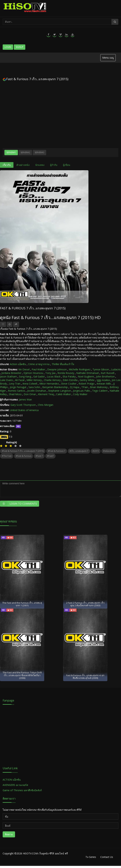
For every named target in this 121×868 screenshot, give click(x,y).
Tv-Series (91, 857)
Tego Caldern (100, 391)
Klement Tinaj (46, 394)
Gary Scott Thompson (23, 405)
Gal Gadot (39, 376)
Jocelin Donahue (37, 391)
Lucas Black (54, 376)
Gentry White (87, 380)
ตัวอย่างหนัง (23, 165)
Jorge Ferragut (18, 387)
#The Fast (7, 456)
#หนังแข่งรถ (109, 451)
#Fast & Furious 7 (57, 451)
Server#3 (39, 152)
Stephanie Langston (60, 391)
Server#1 (11, 152)
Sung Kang (25, 376)
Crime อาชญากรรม (39, 364)
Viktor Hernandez (49, 384)
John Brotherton (105, 376)
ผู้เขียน (67, 165)
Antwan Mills (104, 384)
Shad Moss (15, 394)
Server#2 (25, 152)
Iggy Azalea (103, 380)
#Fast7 (50, 456)
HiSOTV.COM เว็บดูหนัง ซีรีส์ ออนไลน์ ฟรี (45, 853)
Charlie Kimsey (52, 380)
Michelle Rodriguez (80, 369)
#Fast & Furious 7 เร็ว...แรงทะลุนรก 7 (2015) (23, 451)
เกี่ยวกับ (7, 165)
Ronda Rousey (66, 373)
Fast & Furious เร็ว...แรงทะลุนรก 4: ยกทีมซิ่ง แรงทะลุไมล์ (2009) (85, 677)
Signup (20, 47)
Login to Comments (18, 504)
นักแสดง (40, 165)
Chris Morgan (46, 405)
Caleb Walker (64, 394)
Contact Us (107, 857)
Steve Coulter (69, 384)
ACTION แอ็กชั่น (12, 780)
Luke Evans (6, 380)
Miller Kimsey (34, 380)
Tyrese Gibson (101, 369)
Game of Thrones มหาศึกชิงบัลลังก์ (23, 790)
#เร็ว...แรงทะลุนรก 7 (79, 451)
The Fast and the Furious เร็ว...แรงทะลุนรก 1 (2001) (22, 604)
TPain (85, 387)
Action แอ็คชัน (18, 364)
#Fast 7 (39, 456)
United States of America (24, 410)
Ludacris (116, 369)
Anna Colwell (30, 384)
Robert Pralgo (87, 384)
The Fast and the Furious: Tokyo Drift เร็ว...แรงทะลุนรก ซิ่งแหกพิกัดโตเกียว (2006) (22, 675)
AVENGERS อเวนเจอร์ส (15, 785)
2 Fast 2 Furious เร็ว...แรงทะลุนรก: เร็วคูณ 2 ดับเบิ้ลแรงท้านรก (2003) (85, 604)
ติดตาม (9, 834)
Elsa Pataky (69, 376)
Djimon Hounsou (33, 373)
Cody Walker (80, 394)
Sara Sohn (34, 387)
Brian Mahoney (99, 387)
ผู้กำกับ (54, 165)
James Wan (25, 399)
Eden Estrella (70, 380)
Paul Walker (38, 369)
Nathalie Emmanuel (87, 373)
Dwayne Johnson (57, 369)
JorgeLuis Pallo (82, 391)
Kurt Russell (108, 373)
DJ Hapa (75, 387)
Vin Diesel (24, 369)
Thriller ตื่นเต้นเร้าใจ (63, 364)
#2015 (96, 451)
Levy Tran (15, 384)
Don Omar (30, 394)
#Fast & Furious (24, 456)
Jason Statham (8, 376)
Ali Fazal (20, 380)
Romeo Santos (17, 391)
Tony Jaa (50, 373)
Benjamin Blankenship (55, 387)
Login (8, 47)
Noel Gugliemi (86, 376)
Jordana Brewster (11, 373)
